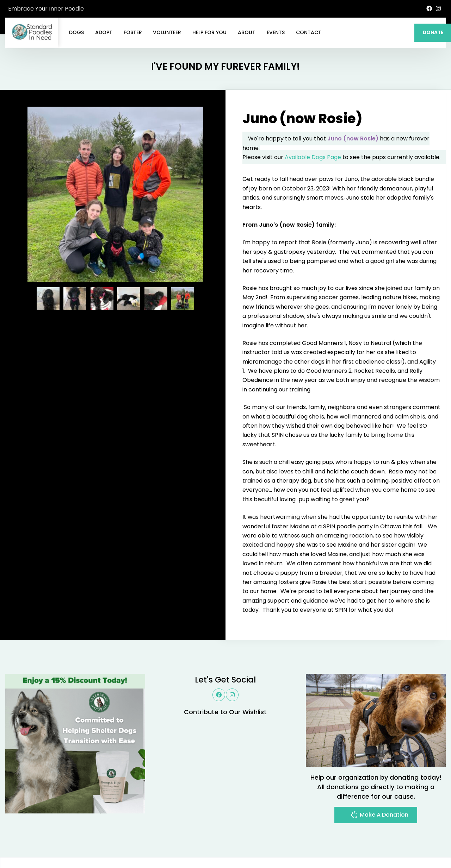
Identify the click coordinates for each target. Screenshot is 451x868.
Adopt (104, 32)
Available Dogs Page (313, 123)
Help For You (209, 32)
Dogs (76, 32)
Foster (133, 32)
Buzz (243, 845)
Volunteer (167, 32)
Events (276, 32)
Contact (309, 32)
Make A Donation (379, 782)
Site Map (430, 845)
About (247, 32)
